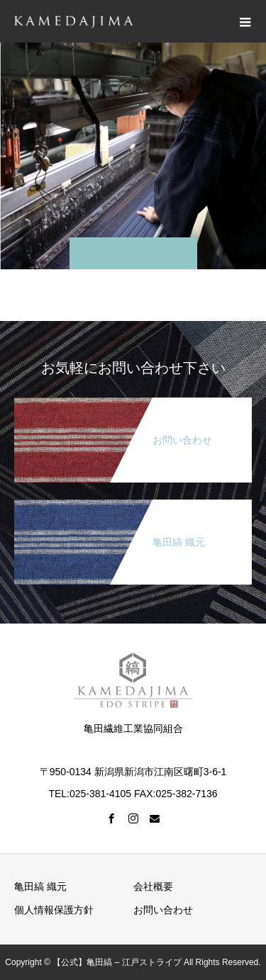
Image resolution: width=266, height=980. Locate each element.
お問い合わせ (163, 910)
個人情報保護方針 (54, 910)
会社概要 (153, 886)
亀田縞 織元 (40, 886)
